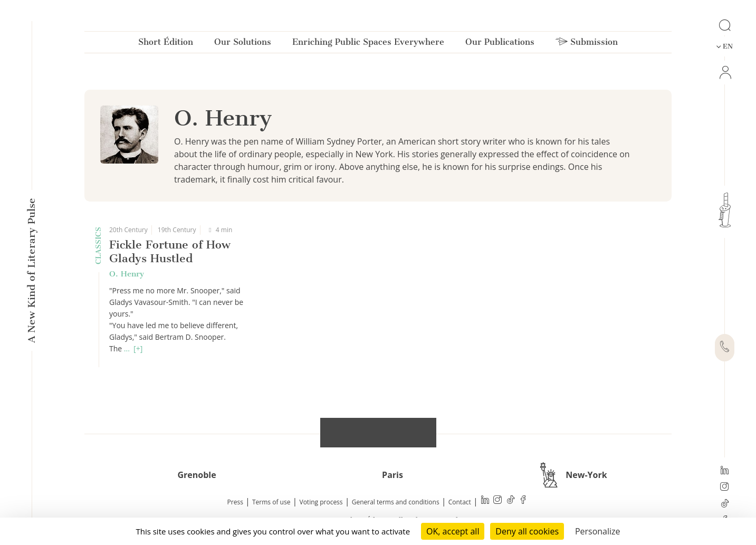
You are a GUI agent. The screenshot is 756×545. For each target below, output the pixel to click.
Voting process (321, 502)
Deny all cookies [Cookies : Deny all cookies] (527, 531)
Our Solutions (243, 44)
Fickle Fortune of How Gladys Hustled (170, 251)
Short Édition (166, 44)
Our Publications (500, 44)
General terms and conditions (396, 502)
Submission (587, 44)
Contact (460, 502)
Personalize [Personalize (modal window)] (598, 531)
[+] (138, 348)
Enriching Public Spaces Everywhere (368, 44)
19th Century (177, 230)
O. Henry (127, 274)
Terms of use (271, 502)
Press (235, 502)
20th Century (128, 230)
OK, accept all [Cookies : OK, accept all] (453, 531)
